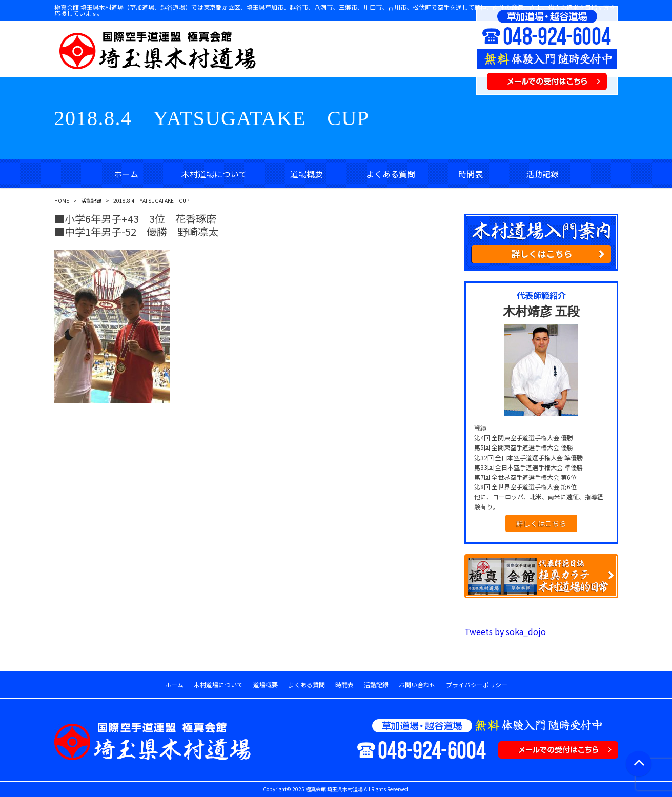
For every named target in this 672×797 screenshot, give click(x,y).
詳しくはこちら (541, 523)
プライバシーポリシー (477, 684)
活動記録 (542, 174)
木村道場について (214, 174)
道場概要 (307, 174)
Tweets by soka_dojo (505, 631)
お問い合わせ (417, 684)
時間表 (471, 174)
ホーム (126, 174)
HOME (62, 201)
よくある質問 (391, 174)
